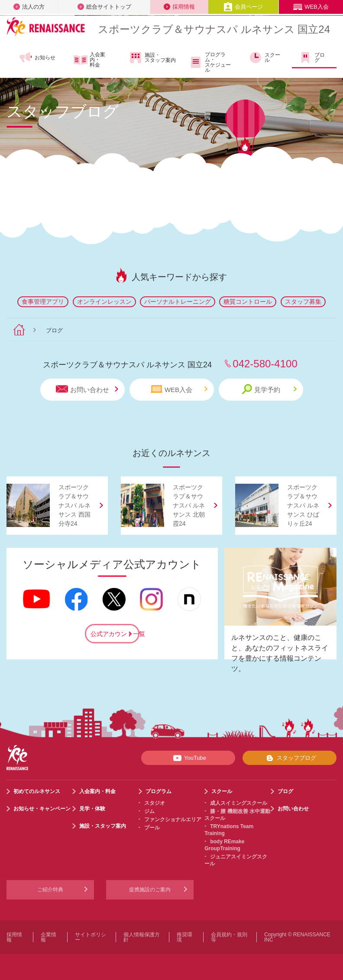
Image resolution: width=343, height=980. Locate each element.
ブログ (312, 58)
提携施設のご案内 (150, 890)
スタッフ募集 (303, 302)
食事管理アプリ (43, 302)
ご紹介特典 (50, 890)
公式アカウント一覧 (115, 634)
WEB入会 (311, 7)
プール (152, 828)
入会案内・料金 (89, 60)
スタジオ (155, 803)
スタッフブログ (290, 758)
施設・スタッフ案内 (152, 58)
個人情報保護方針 (142, 937)
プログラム (159, 791)
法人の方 (29, 7)
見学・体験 (92, 809)
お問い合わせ (87, 389)
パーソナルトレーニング (178, 302)
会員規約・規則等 (229, 937)
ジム (149, 811)
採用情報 (179, 7)
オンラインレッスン (104, 302)
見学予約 (269, 389)
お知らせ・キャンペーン (42, 809)
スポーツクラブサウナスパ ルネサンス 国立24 (214, 29)
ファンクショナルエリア (173, 819)
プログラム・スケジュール (210, 62)
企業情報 (49, 937)
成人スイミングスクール (239, 803)
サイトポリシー (91, 937)
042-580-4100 (265, 364)
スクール (264, 58)
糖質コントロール (248, 302)
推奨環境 (184, 937)
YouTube (188, 758)
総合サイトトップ (104, 7)
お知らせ (37, 58)
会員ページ (243, 7)
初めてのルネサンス (37, 791)
